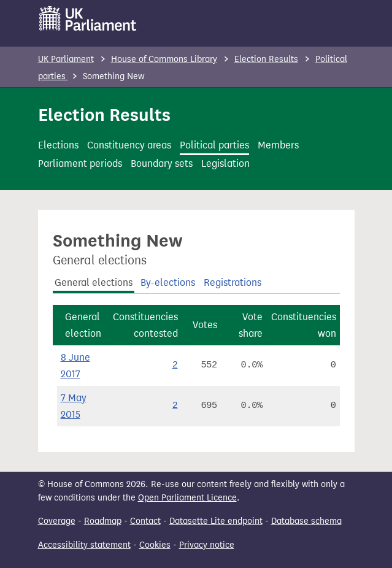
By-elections (168, 282)
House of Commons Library (164, 59)
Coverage (57, 521)
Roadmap (103, 521)
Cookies (155, 545)
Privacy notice (207, 545)
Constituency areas (129, 145)
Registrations (233, 282)
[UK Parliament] (88, 18)
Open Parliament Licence (187, 498)
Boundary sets (162, 163)
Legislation (225, 163)
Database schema (306, 521)
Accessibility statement (84, 545)
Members (278, 145)
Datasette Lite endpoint (216, 521)
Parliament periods (80, 163)
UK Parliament (66, 59)
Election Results (266, 59)
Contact (145, 521)
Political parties (214, 145)
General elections (94, 282)
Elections (58, 145)
